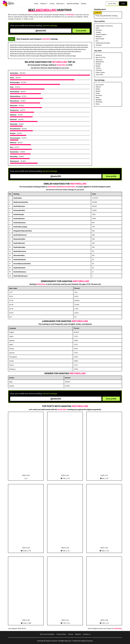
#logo (98, 98)
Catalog (83, 4)
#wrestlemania (15, 129)
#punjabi (99, 100)
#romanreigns (15, 82)
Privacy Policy (61, 634)
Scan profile (81, 31)
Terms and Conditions (47, 634)
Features (78, 634)
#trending (99, 102)
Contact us (87, 634)
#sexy (98, 104)
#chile (98, 89)
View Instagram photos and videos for (105, 628)
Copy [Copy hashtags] (12, 39)
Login (123, 4)
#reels (98, 93)
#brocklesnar (15, 101)
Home (36, 4)
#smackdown (15, 92)
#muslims (99, 95)
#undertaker (14, 152)
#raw (12, 87)
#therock (13, 143)
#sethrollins (14, 73)
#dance (98, 87)
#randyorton (14, 110)
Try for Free (112, 4)
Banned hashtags (73, 4)
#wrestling (14, 156)
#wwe (12, 78)
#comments (100, 85)
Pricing (52, 4)
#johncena (14, 106)
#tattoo (98, 91)
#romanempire (15, 138)
